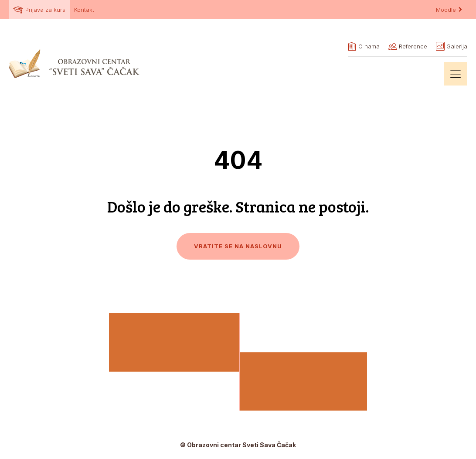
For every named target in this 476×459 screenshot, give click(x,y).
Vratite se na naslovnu (238, 246)
